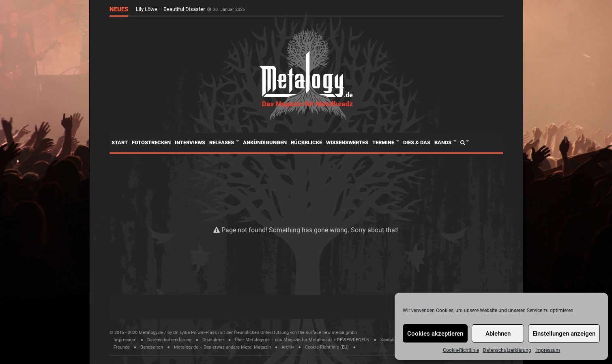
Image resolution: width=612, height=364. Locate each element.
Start (120, 142)
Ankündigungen (265, 142)
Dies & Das (417, 142)
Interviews (190, 142)
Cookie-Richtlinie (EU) (327, 347)
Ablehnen (498, 334)
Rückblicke (306, 142)
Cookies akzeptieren (435, 334)
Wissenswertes (347, 142)
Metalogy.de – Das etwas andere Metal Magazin (222, 347)
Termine (384, 142)
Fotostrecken (151, 142)
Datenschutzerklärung (507, 350)
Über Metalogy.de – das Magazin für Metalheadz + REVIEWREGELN (302, 340)
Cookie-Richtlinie (461, 350)
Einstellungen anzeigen (564, 334)
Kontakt (388, 340)
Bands (443, 142)
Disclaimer (213, 340)
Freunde (122, 347)
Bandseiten (152, 347)
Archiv (288, 347)
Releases (222, 142)
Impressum (548, 350)
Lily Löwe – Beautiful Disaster (171, 9)
